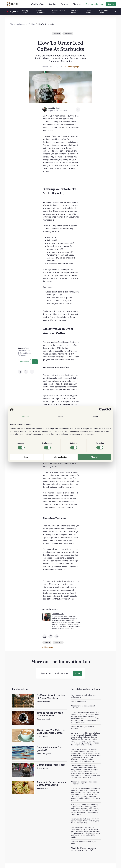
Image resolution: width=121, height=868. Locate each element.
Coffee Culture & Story (59, 12)
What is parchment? (78, 701)
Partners (64, 4)
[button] (18, 11)
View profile (24, 362)
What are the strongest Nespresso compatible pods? (84, 783)
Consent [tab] (26, 416)
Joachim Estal (58, 614)
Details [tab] (60, 416)
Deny (27, 457)
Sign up (111, 4)
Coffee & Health (74, 12)
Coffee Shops (88, 12)
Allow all (94, 457)
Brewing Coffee (25, 12)
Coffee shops (68, 34)
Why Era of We (37, 4)
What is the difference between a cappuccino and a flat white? (83, 849)
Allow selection (60, 457)
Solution (52, 4)
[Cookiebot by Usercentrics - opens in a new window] (101, 410)
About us (77, 4)
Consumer (56, 34)
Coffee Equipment (41, 12)
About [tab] (95, 416)
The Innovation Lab (94, 4)
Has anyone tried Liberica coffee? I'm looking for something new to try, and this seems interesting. (85, 821)
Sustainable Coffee (104, 12)
